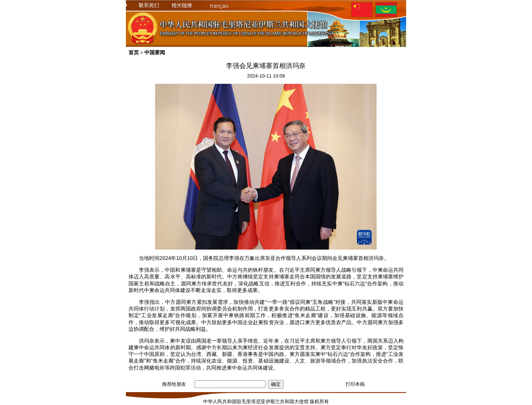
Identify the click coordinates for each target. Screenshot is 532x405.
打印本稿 (355, 384)
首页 (134, 52)
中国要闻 (155, 52)
